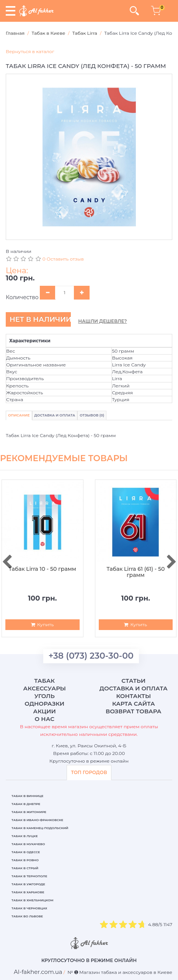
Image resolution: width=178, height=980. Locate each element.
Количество (22, 297)
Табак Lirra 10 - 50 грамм (42, 569)
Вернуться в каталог (30, 51)
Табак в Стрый (25, 868)
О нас (45, 719)
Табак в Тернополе (29, 876)
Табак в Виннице (27, 796)
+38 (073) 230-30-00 (91, 656)
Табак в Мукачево (28, 844)
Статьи (133, 681)
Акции (45, 711)
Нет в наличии (40, 319)
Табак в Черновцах (29, 908)
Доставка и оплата (134, 688)
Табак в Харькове (28, 892)
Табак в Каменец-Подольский (40, 828)
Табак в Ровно (25, 860)
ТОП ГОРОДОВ (89, 772)
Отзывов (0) (92, 415)
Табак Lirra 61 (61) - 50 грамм (136, 572)
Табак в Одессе (26, 852)
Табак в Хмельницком (33, 900)
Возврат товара (134, 711)
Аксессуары (45, 688)
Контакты (133, 696)
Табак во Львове (27, 916)
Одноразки (44, 704)
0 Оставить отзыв (63, 259)
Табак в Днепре (26, 804)
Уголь (45, 696)
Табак (44, 681)
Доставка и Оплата (55, 415)
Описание (19, 415)
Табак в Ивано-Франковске (37, 820)
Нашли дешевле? (102, 321)
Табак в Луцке (25, 836)
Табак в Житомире (29, 812)
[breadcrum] (38, 972)
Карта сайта (134, 704)
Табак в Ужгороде (28, 884)
